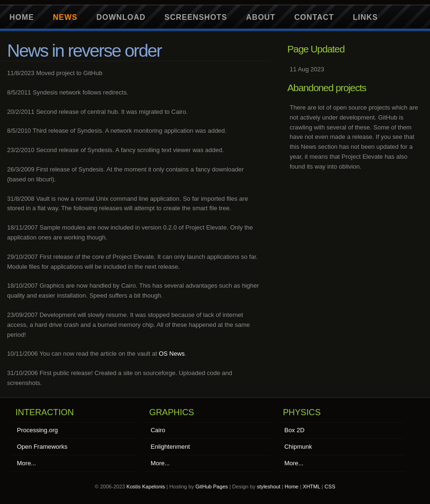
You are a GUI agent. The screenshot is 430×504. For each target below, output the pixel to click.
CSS (330, 487)
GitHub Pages (212, 487)
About (261, 17)
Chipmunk (298, 447)
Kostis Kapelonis (146, 487)
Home (22, 17)
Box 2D (295, 430)
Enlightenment (170, 447)
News (65, 17)
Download (121, 17)
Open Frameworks (42, 447)
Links (365, 17)
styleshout (269, 487)
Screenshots (196, 17)
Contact (314, 17)
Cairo (158, 430)
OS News (172, 354)
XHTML (312, 487)
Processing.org (38, 430)
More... (26, 463)
